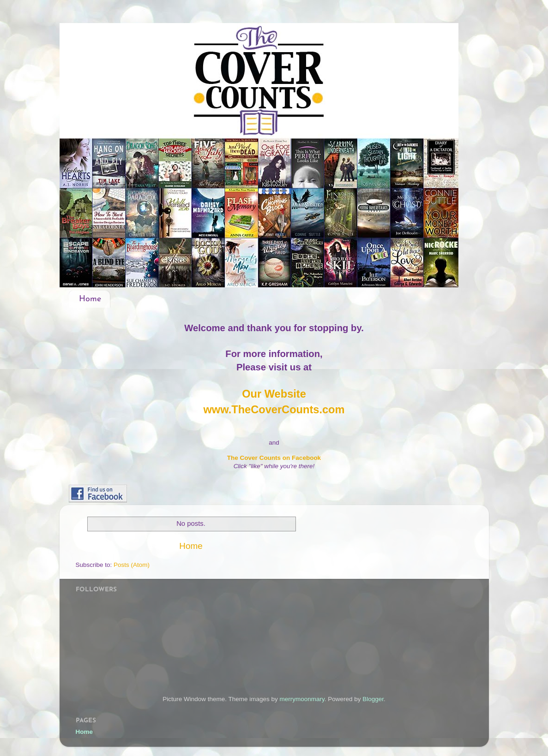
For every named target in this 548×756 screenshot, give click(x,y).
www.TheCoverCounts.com (274, 410)
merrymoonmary (302, 699)
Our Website (274, 394)
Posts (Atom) (132, 565)
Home (90, 299)
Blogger (373, 699)
